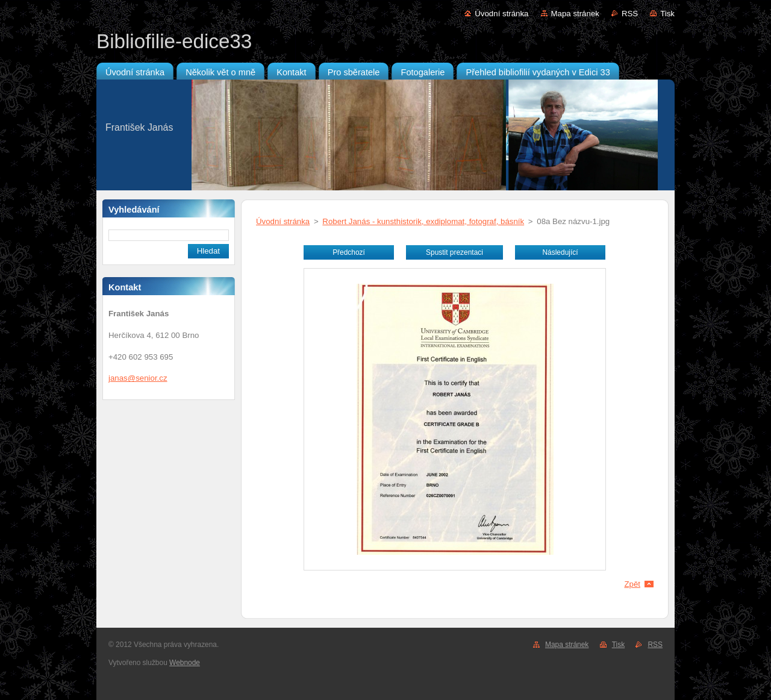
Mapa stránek (575, 14)
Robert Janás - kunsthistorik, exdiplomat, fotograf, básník (423, 221)
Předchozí (349, 252)
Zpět (632, 584)
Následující (560, 252)
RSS (630, 14)
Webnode (185, 663)
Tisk (667, 14)
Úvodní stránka (501, 14)
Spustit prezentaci (454, 252)
